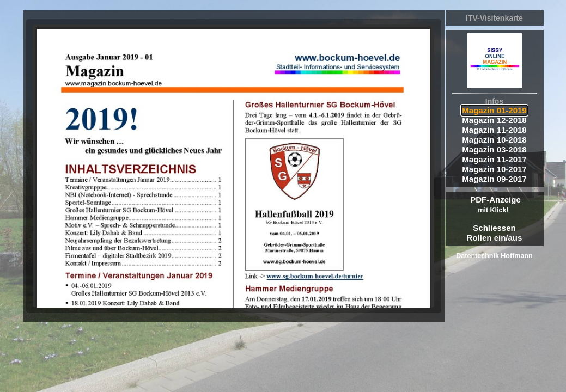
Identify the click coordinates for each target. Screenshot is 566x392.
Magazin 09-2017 (494, 179)
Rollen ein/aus (495, 238)
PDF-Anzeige (495, 204)
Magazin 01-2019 (494, 110)
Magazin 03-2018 (494, 149)
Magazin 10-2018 (494, 140)
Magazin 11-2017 (494, 159)
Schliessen (494, 228)
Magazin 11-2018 (494, 130)
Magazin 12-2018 (494, 120)
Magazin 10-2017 (494, 169)
